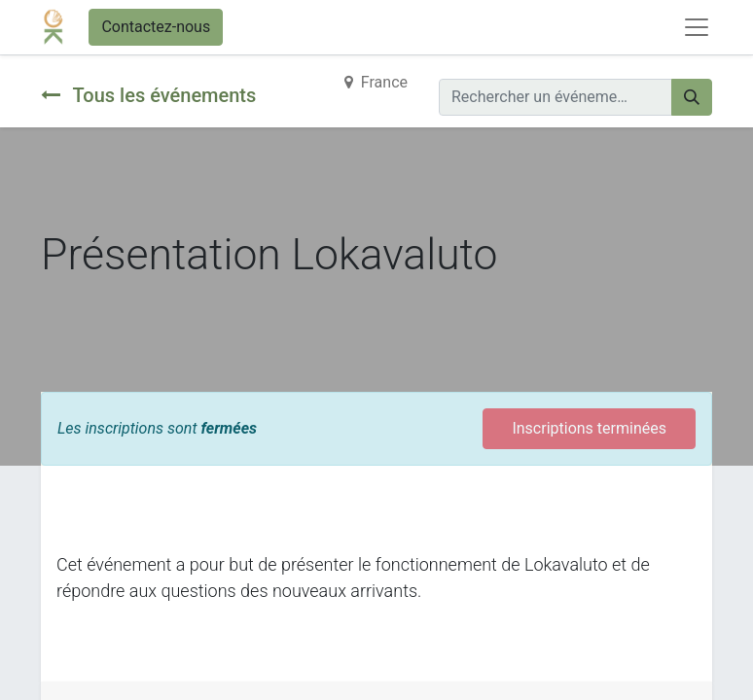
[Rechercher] (692, 97)
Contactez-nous (156, 27)
